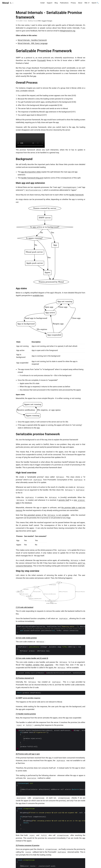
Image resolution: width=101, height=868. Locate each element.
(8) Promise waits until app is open (28, 754)
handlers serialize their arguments (39, 665)
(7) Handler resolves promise (26, 714)
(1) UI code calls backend (25, 607)
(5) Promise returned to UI (25, 678)
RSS (39, 21)
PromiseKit (42, 60)
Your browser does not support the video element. (30, 141)
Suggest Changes (47, 21)
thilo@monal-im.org (68, 31)
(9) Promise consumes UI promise (28, 845)
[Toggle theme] (11, 3)
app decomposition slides (31, 172)
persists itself (64, 500)
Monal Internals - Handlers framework (32, 40)
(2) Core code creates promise (26, 638)
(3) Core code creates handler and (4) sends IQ (32, 658)
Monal (6, 3)
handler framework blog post (32, 178)
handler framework (76, 195)
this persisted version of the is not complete (46, 515)
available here (38, 295)
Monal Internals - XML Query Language (33, 43)
